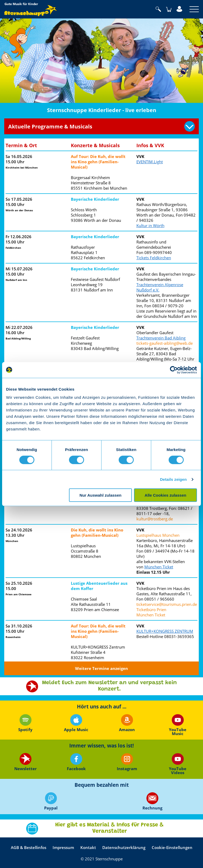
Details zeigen (173, 479)
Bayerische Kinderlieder (95, 199)
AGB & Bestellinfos (29, 847)
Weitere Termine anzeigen (101, 668)
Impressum (63, 847)
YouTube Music (178, 725)
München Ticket (159, 567)
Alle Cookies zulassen (165, 495)
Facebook (76, 762)
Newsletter (26, 762)
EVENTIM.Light (150, 162)
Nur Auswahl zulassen (101, 495)
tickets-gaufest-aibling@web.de (165, 343)
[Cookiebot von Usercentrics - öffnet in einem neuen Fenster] (174, 370)
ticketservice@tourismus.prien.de (167, 604)
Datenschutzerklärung (124, 847)
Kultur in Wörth (150, 226)
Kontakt (88, 847)
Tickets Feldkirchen (154, 258)
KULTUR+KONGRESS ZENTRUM (165, 631)
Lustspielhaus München (158, 535)
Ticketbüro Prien (151, 610)
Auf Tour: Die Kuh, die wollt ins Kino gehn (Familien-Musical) (98, 162)
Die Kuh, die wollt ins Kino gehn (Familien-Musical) (97, 533)
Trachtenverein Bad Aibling (161, 338)
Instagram (127, 762)
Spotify (25, 723)
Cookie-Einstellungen (172, 847)
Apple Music (76, 723)
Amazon (127, 723)
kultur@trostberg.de (155, 519)
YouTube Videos (178, 764)
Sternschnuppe (31, 9)
